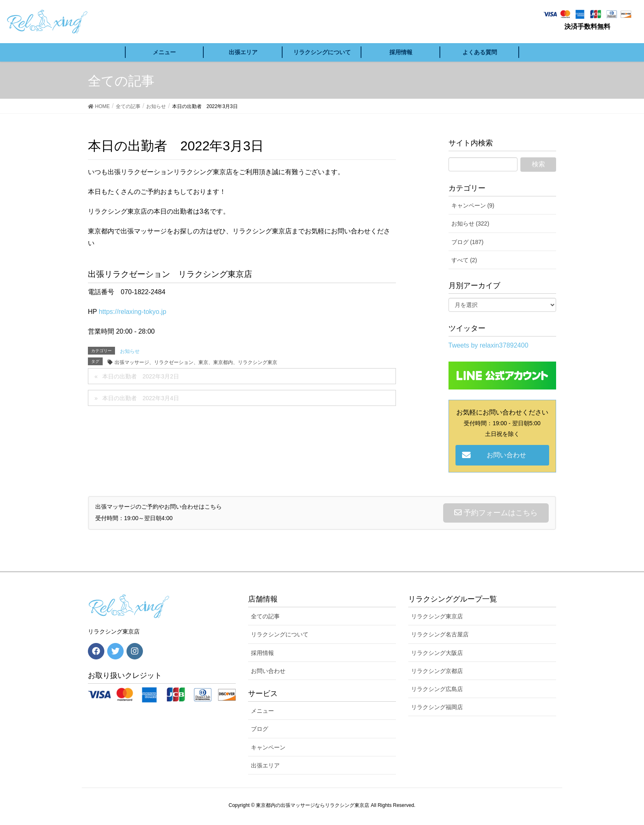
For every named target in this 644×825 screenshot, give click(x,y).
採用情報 (262, 653)
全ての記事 (265, 616)
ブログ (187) (468, 242)
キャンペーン (268, 747)
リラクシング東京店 (437, 616)
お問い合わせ (268, 671)
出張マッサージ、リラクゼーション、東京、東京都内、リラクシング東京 (196, 362)
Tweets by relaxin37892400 (489, 345)
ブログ (260, 729)
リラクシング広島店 (437, 689)
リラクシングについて (280, 634)
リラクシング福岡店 (437, 707)
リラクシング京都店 (437, 671)
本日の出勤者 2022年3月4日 (141, 398)
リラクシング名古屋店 (440, 634)
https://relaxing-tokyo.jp (132, 312)
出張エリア (265, 765)
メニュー (262, 711)
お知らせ (130, 351)
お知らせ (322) (470, 224)
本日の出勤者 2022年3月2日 (141, 376)
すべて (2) (464, 260)
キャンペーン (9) (473, 205)
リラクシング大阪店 (437, 653)
